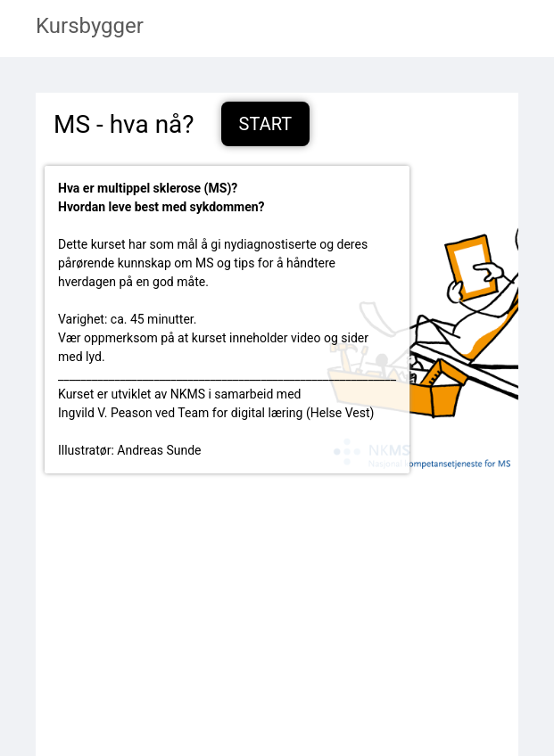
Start (266, 124)
